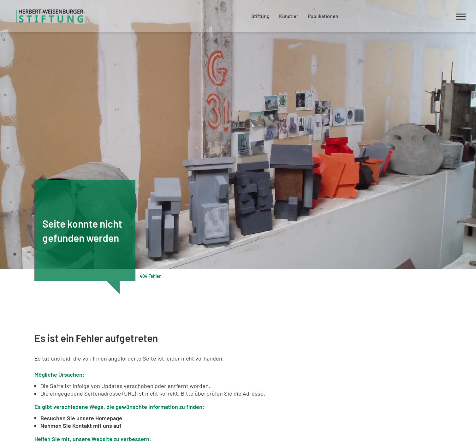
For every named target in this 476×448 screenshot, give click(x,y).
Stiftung (260, 16)
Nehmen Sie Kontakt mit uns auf (81, 426)
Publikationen (323, 16)
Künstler (289, 16)
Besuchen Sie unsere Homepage (81, 418)
